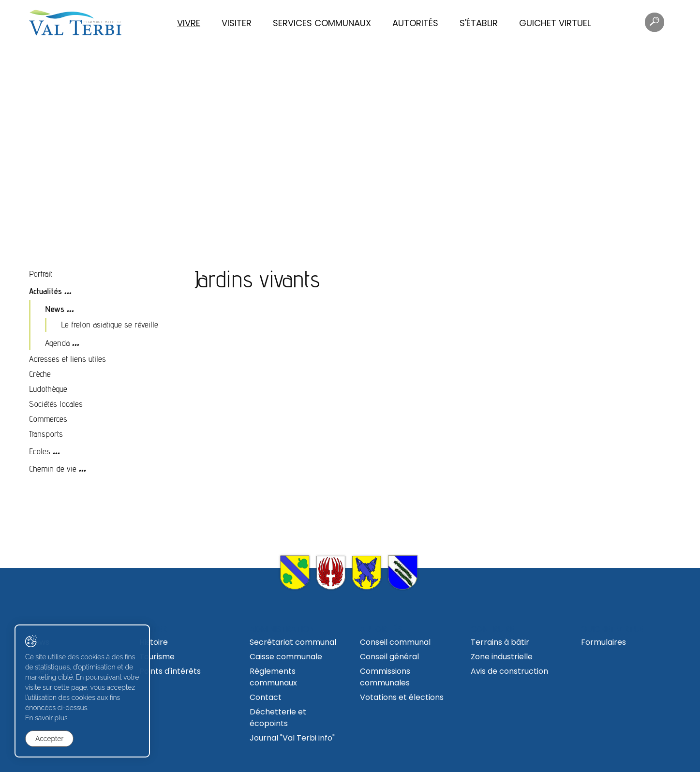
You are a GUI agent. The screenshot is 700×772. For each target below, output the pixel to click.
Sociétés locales (56, 404)
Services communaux (322, 23)
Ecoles (40, 451)
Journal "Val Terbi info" (292, 738)
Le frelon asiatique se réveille (110, 324)
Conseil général (389, 657)
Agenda (57, 343)
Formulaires (603, 642)
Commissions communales (385, 677)
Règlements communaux (273, 677)
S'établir (479, 23)
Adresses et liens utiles (67, 359)
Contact (266, 697)
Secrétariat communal (293, 642)
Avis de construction (509, 671)
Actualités (45, 291)
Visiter (237, 23)
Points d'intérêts (170, 671)
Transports (46, 434)
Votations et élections (402, 697)
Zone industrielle (502, 657)
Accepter (49, 739)
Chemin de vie (53, 468)
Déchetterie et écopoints (278, 718)
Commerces (48, 419)
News (55, 309)
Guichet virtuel (555, 23)
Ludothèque (48, 389)
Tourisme (157, 657)
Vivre (189, 23)
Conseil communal (395, 642)
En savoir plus (46, 718)
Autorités (415, 23)
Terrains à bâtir (500, 642)
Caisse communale (286, 657)
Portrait (41, 274)
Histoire (154, 642)
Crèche (40, 374)
